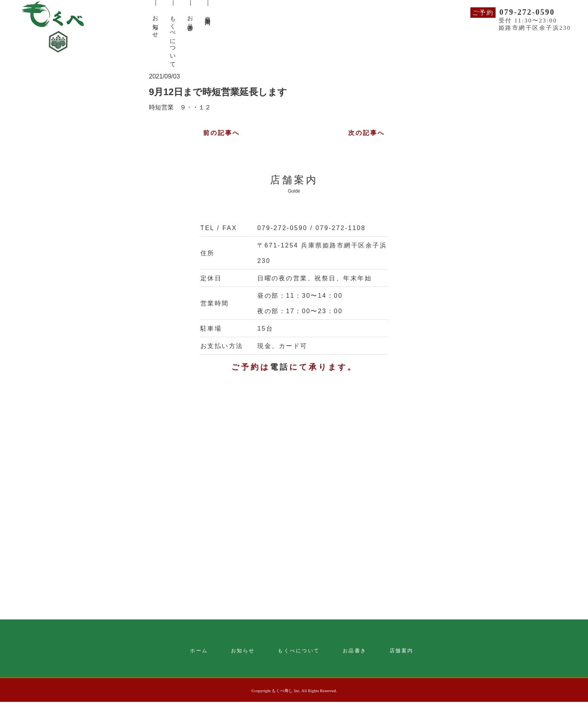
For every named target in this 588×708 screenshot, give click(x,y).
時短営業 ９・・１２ (180, 107)
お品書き (355, 651)
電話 (280, 367)
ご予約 (483, 13)
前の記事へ (222, 133)
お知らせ (243, 651)
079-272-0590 (527, 12)
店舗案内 (402, 651)
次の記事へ (367, 133)
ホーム (199, 651)
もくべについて (299, 651)
